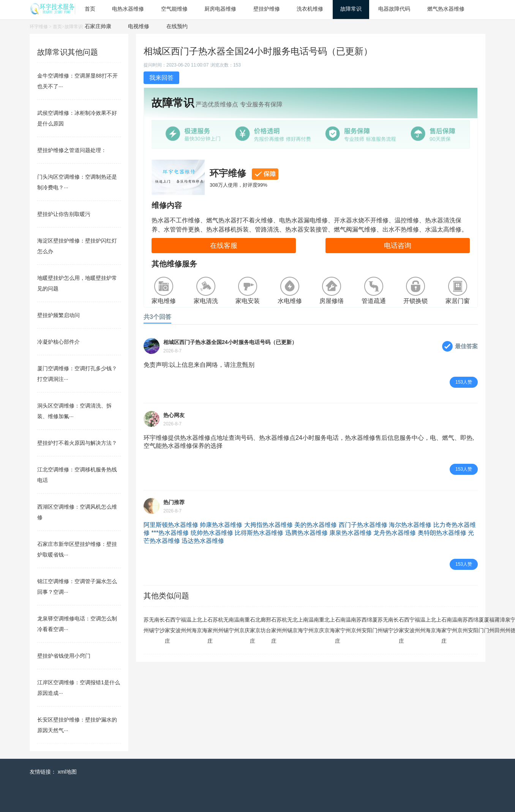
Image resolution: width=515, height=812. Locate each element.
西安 (173, 625)
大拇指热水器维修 (269, 525)
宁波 (178, 625)
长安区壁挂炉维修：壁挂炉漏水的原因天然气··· (77, 725)
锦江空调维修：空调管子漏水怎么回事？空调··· (77, 587)
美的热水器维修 (316, 525)
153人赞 (464, 382)
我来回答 (161, 78)
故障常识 (74, 27)
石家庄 (167, 630)
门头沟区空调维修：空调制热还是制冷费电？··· (77, 182)
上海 (194, 625)
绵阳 (370, 625)
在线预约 (177, 26)
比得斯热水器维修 (259, 533)
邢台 (269, 625)
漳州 (502, 625)
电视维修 (139, 26)
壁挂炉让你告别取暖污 (64, 214)
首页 (57, 27)
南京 (242, 625)
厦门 (375, 625)
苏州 (146, 625)
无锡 (152, 625)
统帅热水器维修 (212, 533)
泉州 (508, 625)
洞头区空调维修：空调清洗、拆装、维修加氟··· (74, 411)
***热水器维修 (170, 533)
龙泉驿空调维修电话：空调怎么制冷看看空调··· (77, 624)
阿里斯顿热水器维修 (171, 525)
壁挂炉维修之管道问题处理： (72, 150)
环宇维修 (39, 27)
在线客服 (224, 246)
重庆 (247, 625)
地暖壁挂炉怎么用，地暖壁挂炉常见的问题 (77, 283)
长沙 (162, 625)
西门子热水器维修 (363, 525)
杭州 (221, 625)
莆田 (497, 625)
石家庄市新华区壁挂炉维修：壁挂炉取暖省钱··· (77, 549)
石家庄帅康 (98, 26)
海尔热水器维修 (410, 525)
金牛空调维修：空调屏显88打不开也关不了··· (77, 81)
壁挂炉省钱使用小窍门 (64, 656)
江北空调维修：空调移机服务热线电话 (77, 475)
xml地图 (67, 772)
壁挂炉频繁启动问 (58, 315)
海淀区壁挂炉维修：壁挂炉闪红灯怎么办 (77, 246)
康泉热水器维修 (351, 533)
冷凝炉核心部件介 (58, 342)
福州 (183, 625)
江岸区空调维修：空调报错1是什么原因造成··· (79, 688)
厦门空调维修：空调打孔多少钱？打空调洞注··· (77, 374)
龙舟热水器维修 (395, 533)
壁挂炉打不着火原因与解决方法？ (77, 443)
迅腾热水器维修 (306, 533)
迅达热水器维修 (203, 541)
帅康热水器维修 (221, 525)
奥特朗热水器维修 (442, 533)
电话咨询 (398, 246)
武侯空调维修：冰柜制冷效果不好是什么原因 (77, 118)
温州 (189, 625)
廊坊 (263, 625)
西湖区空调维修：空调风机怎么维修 (77, 512)
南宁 (157, 625)
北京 (199, 625)
